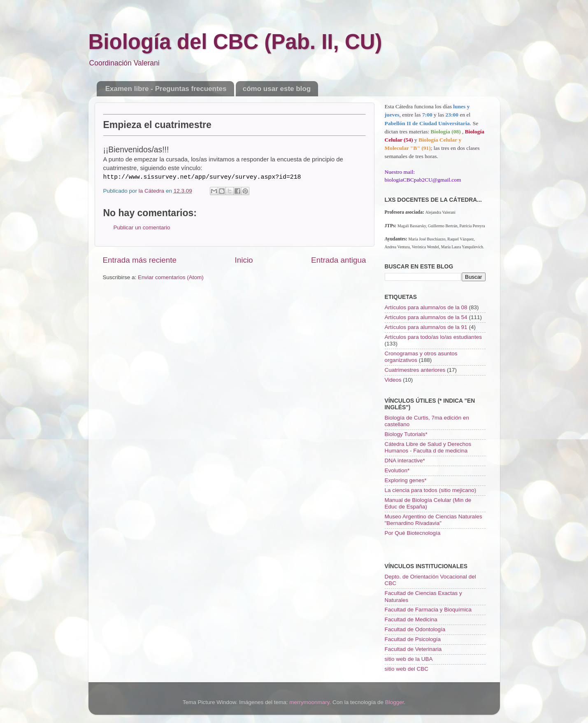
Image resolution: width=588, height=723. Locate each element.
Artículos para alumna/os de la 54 (426, 317)
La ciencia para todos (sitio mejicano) (431, 490)
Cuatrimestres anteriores (415, 370)
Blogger (395, 702)
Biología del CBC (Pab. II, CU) (235, 42)
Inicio (244, 260)
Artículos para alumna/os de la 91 (426, 327)
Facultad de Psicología (413, 639)
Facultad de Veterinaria (413, 649)
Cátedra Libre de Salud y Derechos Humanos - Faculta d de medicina (428, 447)
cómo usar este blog (277, 89)
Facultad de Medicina (411, 619)
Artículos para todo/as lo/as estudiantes (433, 337)
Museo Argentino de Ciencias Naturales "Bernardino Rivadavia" (433, 520)
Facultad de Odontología (415, 629)
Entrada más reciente (140, 260)
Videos (393, 380)
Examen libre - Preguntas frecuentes (166, 89)
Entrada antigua (338, 260)
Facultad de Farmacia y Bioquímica (428, 610)
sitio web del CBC (407, 669)
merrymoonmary (309, 702)
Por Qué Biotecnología (413, 533)
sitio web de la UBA (409, 659)
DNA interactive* (405, 461)
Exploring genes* (406, 480)
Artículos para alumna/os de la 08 (426, 307)
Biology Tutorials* (406, 434)
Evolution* (397, 470)
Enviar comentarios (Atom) (171, 277)
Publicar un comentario (142, 227)
